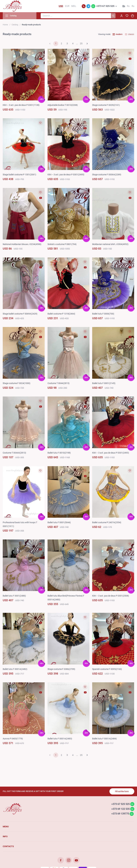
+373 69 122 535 (121, 809)
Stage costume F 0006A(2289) (107, 175)
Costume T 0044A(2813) (14, 453)
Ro (128, 6)
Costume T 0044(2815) (59, 383)
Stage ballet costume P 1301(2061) (19, 175)
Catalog (15, 25)
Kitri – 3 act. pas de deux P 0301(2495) (66, 175)
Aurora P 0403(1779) (13, 739)
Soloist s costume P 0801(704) (62, 244)
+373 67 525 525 (105, 6)
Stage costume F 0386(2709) (61, 669)
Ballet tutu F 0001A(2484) (104, 739)
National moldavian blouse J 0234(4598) (22, 244)
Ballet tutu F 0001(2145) (104, 383)
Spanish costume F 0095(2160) (107, 669)
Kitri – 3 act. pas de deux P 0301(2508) (111, 596)
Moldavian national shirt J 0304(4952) (110, 244)
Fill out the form (122, 791)
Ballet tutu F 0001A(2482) (15, 669)
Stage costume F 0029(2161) (106, 105)
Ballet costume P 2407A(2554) (107, 522)
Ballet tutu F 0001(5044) (59, 522)
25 (81, 43)
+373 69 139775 (120, 814)
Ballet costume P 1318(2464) (61, 314)
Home (5, 25)
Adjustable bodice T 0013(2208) (63, 105)
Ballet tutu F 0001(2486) (14, 596)
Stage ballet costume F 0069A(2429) (20, 314)
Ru (133, 6)
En (124, 6)
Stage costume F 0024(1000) (17, 383)
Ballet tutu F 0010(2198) (59, 453)
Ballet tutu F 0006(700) (103, 314)
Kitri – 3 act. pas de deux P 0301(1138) (21, 105)
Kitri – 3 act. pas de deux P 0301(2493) (111, 453)
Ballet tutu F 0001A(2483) (60, 739)
